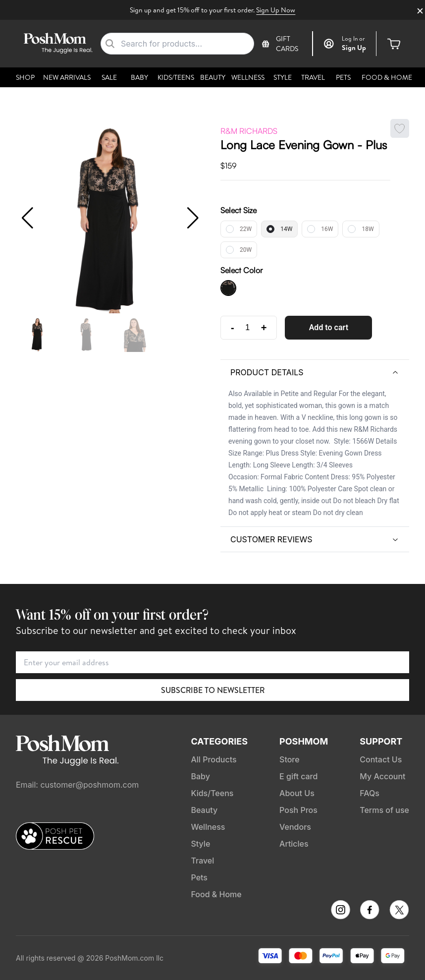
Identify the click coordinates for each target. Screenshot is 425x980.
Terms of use (384, 810)
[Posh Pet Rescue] (55, 836)
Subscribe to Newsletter (213, 690)
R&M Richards (249, 131)
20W (246, 250)
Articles (294, 844)
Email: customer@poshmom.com (77, 785)
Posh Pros (298, 810)
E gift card (298, 776)
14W (286, 229)
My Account (382, 776)
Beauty (213, 77)
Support (381, 741)
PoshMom (304, 741)
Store (290, 759)
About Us (297, 793)
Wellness (248, 77)
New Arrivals (67, 77)
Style (283, 77)
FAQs (370, 793)
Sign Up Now (276, 10)
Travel (313, 77)
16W (327, 229)
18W (368, 229)
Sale (109, 77)
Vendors (295, 827)
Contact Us (381, 759)
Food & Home (387, 77)
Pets (343, 77)
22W (246, 229)
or (353, 39)
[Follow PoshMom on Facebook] (370, 910)
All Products (213, 759)
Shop (25, 77)
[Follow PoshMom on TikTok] (399, 910)
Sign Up (354, 48)
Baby (139, 77)
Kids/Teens (176, 77)
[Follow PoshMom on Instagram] (341, 910)
